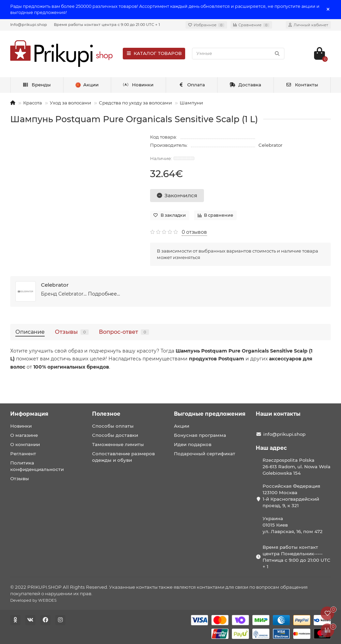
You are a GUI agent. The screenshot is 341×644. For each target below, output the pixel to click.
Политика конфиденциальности (37, 466)
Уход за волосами (70, 103)
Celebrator (270, 145)
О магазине (24, 435)
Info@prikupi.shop (29, 25)
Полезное (106, 414)
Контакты (302, 85)
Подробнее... (104, 294)
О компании (25, 444)
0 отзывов (194, 232)
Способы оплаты (113, 426)
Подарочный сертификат (205, 454)
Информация (29, 414)
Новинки (138, 85)
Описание (30, 332)
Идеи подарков (193, 444)
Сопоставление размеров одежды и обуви (123, 457)
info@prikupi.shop (284, 434)
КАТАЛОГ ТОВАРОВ (154, 53)
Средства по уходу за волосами (135, 103)
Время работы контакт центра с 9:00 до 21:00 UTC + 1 (107, 25)
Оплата (191, 85)
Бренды (37, 85)
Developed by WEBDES (33, 600)
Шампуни (191, 103)
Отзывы (72, 332)
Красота (33, 103)
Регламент (23, 454)
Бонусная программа (200, 435)
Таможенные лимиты (118, 444)
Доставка (246, 85)
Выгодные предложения (210, 414)
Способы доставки (115, 435)
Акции (182, 426)
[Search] (238, 54)
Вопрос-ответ (124, 332)
